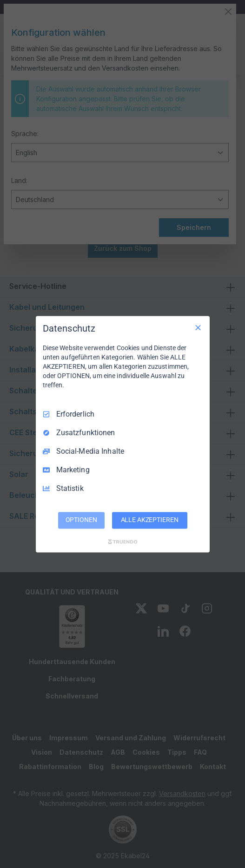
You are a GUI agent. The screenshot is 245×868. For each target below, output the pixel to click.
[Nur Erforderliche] (198, 327)
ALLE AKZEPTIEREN (150, 520)
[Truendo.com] (123, 542)
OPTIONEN (81, 520)
